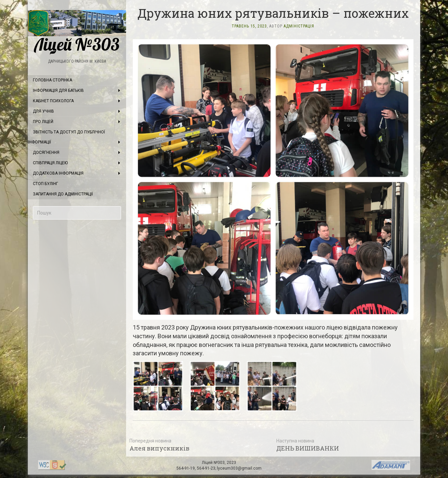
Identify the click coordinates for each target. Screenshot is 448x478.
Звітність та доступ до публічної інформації (66, 137)
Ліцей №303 (77, 32)
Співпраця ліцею (50, 163)
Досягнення (46, 153)
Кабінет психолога (53, 101)
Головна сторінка (52, 80)
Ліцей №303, (214, 463)
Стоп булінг (45, 184)
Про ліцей (43, 122)
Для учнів (43, 111)
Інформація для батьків (58, 91)
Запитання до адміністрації (63, 194)
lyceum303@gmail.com (239, 468)
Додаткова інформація (58, 173)
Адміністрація (299, 26)
